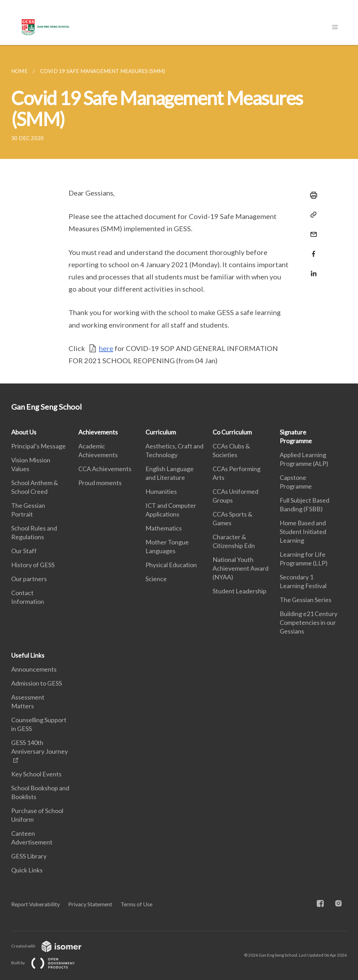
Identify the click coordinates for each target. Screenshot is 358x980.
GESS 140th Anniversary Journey (40, 747)
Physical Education (171, 565)
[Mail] (312, 230)
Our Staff (24, 551)
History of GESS (33, 565)
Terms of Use (137, 904)
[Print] (312, 195)
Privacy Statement (90, 904)
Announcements (34, 669)
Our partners (29, 579)
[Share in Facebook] (312, 250)
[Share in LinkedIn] (312, 269)
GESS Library (29, 856)
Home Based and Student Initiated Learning (303, 532)
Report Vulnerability (35, 904)
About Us (24, 432)
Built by (49, 963)
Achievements (98, 432)
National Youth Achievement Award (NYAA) (241, 568)
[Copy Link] (312, 215)
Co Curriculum (232, 432)
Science (156, 579)
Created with (52, 946)
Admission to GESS (37, 683)
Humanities (161, 491)
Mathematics (164, 528)
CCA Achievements (105, 469)
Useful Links (28, 655)
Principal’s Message (38, 446)
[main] (179, 214)
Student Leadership (239, 591)
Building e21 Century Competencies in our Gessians (309, 622)
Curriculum (161, 432)
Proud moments (100, 483)
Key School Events (36, 774)
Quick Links (27, 870)
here (106, 348)
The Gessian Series (306, 600)
